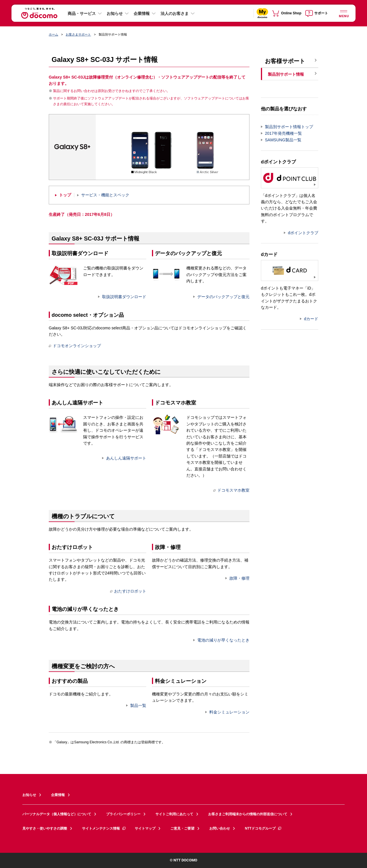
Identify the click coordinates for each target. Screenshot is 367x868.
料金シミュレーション (229, 712)
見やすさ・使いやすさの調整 (45, 828)
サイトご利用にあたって (174, 814)
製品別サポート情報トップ (289, 127)
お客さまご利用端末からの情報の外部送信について (248, 814)
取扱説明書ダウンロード (124, 297)
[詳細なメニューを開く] (343, 13)
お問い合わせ (220, 828)
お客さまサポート (78, 34)
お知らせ (115, 13)
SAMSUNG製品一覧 (283, 140)
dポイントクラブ (303, 233)
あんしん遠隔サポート (126, 458)
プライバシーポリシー (123, 814)
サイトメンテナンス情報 (104, 828)
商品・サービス (82, 13)
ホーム (53, 34)
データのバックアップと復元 (223, 297)
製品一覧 (138, 705)
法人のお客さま (175, 13)
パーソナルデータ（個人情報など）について (57, 814)
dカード (311, 319)
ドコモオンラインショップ (75, 346)
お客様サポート (285, 61)
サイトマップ (145, 828)
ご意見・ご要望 (182, 828)
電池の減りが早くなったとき (223, 640)
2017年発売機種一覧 (283, 133)
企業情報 (142, 13)
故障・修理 (239, 578)
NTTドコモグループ (263, 828)
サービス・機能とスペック (105, 195)
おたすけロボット (128, 591)
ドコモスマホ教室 (231, 490)
